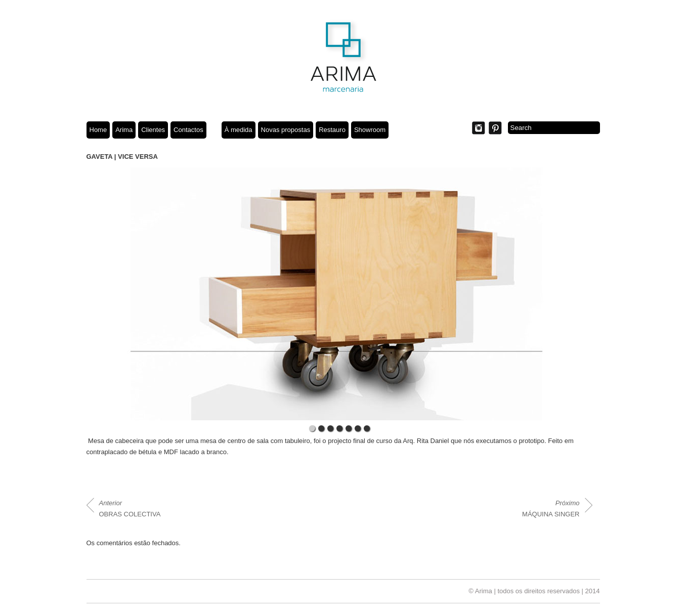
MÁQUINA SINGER (551, 509)
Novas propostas (286, 130)
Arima (124, 130)
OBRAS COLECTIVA (130, 509)
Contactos (188, 130)
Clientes (153, 130)
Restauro (332, 130)
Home (98, 130)
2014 (593, 591)
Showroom (370, 130)
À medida (239, 130)
